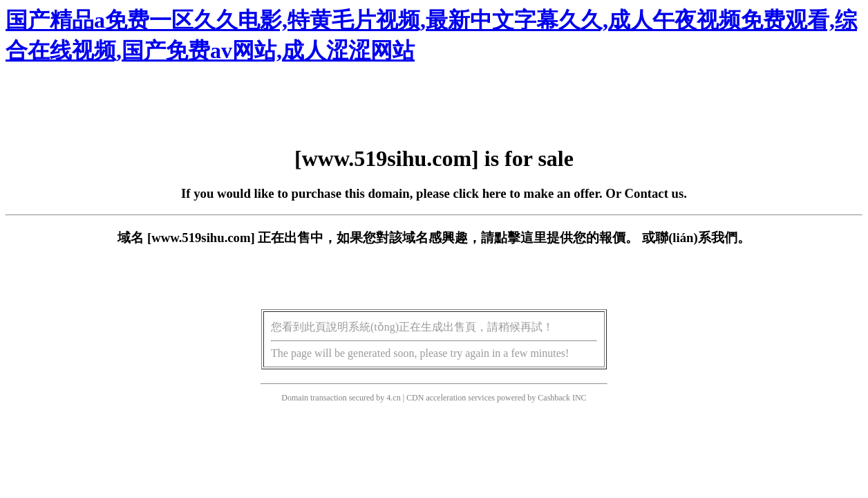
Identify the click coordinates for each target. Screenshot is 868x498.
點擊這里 (520, 238)
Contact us (654, 193)
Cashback (554, 398)
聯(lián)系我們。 (703, 238)
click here (480, 193)
